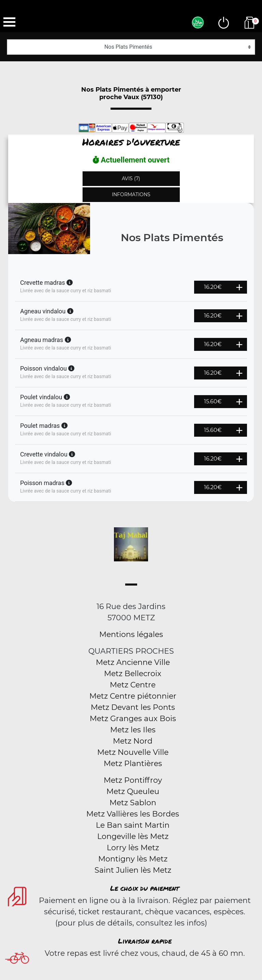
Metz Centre (133, 685)
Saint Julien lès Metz (133, 870)
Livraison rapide (145, 941)
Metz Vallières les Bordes (133, 814)
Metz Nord (133, 741)
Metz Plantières (133, 764)
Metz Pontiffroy (133, 780)
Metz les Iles (133, 730)
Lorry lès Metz (133, 848)
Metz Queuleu (133, 791)
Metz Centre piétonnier (133, 696)
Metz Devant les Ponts (133, 707)
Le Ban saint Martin (133, 825)
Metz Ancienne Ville (133, 662)
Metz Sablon (133, 803)
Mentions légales (131, 634)
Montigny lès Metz (133, 859)
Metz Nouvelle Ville (133, 752)
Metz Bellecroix (133, 674)
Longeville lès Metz (133, 836)
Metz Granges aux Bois (133, 719)
